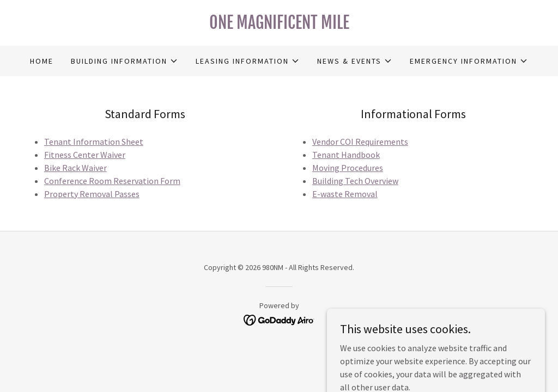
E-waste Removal (345, 194)
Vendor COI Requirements (360, 142)
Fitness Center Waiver (85, 155)
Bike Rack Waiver (75, 168)
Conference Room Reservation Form (112, 181)
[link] (279, 26)
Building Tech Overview (355, 181)
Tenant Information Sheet (94, 142)
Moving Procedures (348, 168)
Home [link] (42, 61)
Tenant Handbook (346, 155)
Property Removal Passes (92, 194)
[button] (125, 61)
